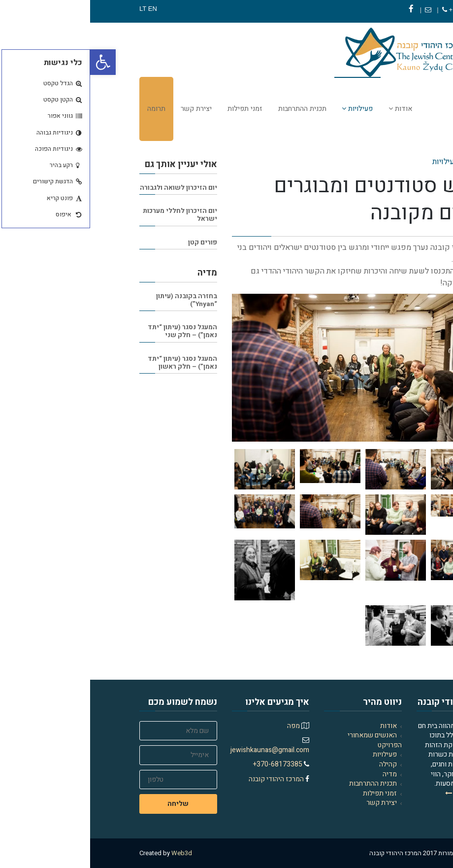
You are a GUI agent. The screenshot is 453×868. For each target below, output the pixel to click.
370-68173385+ (378, 10)
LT (53, 9)
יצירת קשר (291, 803)
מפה (203, 726)
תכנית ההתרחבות (283, 783)
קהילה (298, 764)
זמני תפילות (290, 793)
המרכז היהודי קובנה (187, 779)
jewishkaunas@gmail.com (180, 750)
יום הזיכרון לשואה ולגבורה (88, 188)
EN (63, 9)
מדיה (300, 774)
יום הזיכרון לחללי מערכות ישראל (90, 215)
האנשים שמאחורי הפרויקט (285, 740)
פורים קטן (113, 243)
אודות (298, 726)
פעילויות (295, 754)
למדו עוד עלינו (379, 793)
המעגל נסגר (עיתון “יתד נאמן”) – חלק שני (92, 331)
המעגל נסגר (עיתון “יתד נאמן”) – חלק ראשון (92, 363)
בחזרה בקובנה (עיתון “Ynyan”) (97, 300)
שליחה (88, 804)
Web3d (92, 853)
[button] (13, 62)
